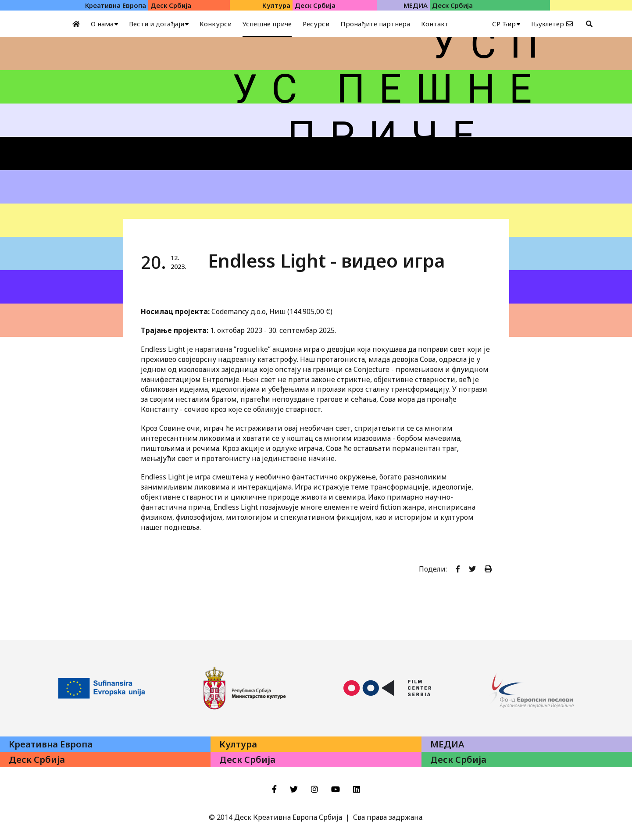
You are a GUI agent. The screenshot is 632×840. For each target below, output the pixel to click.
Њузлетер (548, 24)
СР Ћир (504, 24)
